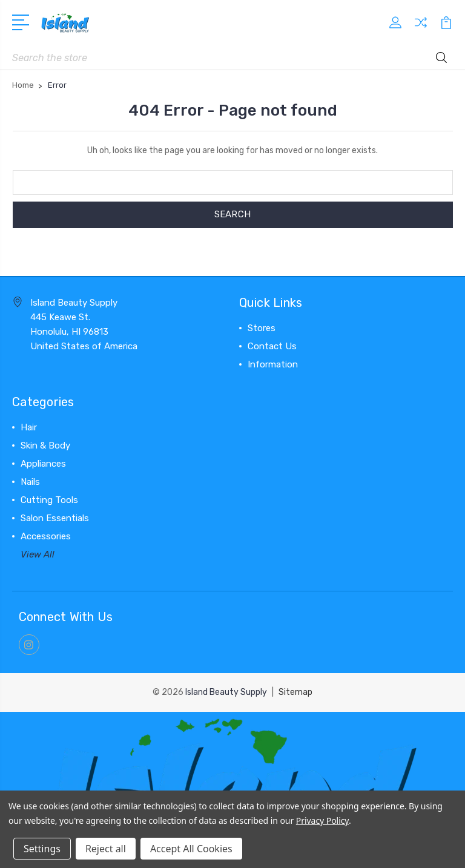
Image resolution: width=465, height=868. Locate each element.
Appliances (43, 464)
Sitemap (295, 692)
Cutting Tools (49, 500)
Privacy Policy (322, 820)
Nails (30, 482)
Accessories (46, 536)
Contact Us (272, 346)
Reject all (106, 849)
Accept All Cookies (191, 849)
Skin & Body (45, 446)
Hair (29, 427)
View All (38, 554)
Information (273, 364)
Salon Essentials (55, 518)
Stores (262, 328)
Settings (42, 849)
